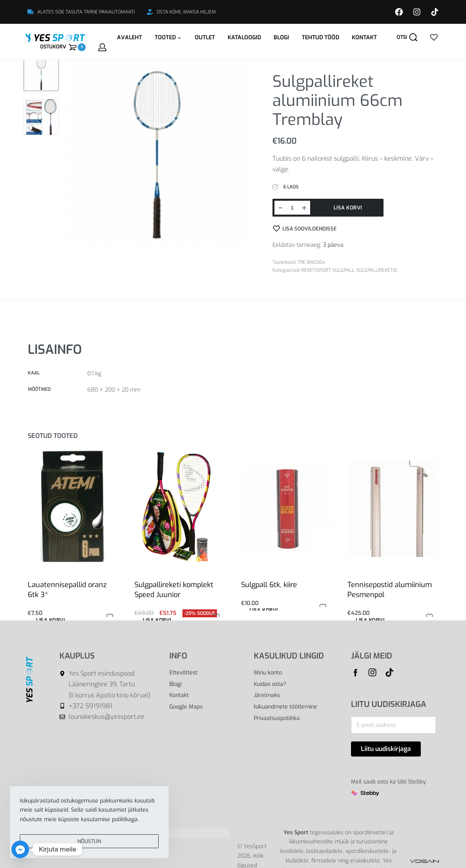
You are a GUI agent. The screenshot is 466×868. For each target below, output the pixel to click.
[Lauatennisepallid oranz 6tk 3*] (73, 509)
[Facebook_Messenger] (20, 849)
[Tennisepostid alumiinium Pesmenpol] (393, 508)
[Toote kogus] (292, 208)
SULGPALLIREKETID (377, 270)
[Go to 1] (41, 73)
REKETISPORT (316, 270)
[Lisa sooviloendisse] (305, 229)
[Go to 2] (41, 117)
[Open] (434, 37)
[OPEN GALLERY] (157, 155)
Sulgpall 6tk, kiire (269, 585)
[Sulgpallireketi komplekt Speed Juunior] (180, 509)
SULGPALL (343, 270)
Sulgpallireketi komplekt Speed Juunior (174, 590)
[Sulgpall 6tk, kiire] (287, 508)
